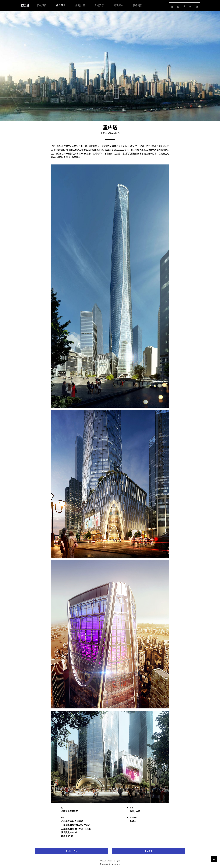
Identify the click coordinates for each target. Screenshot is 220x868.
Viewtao (116, 864)
